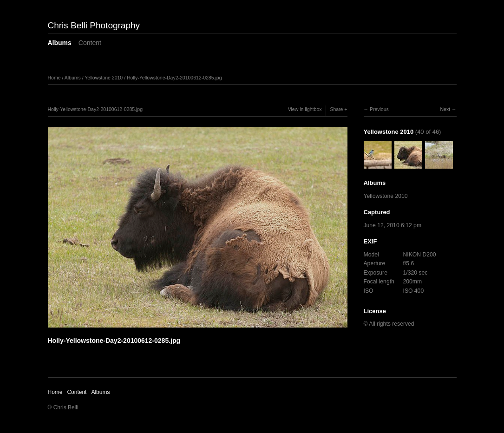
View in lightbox (305, 109)
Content (90, 43)
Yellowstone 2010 (104, 78)
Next (445, 109)
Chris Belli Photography (94, 25)
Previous (379, 109)
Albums (60, 43)
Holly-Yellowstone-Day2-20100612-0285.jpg (174, 78)
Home (54, 78)
